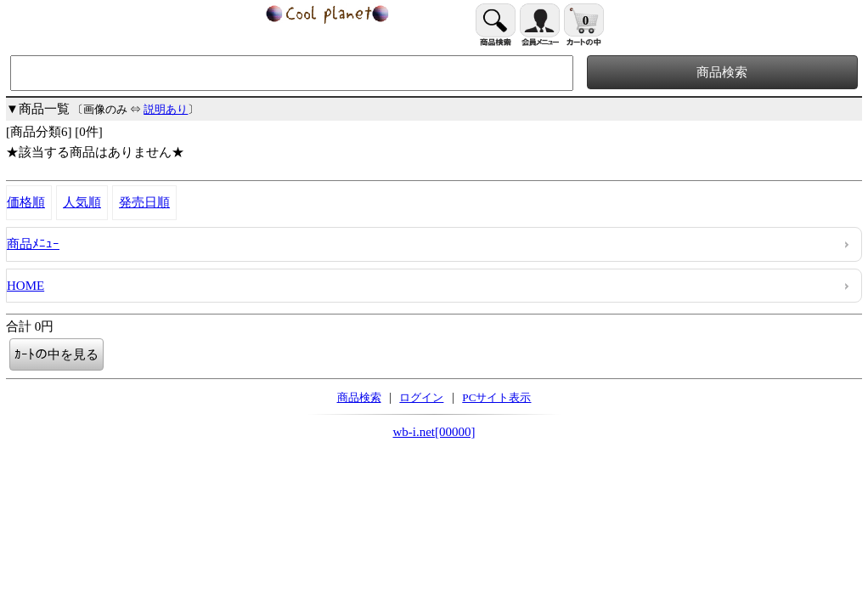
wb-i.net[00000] (434, 432)
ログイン (421, 397)
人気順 (82, 202)
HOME (25, 286)
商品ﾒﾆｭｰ (33, 244)
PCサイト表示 (496, 397)
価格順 (26, 202)
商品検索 (359, 397)
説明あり (166, 109)
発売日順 (144, 202)
